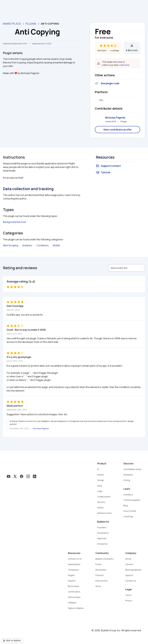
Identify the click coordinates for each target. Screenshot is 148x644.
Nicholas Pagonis (115, 118)
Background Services (15, 222)
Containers (42, 245)
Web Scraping (11, 245)
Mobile (56, 245)
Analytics (27, 245)
